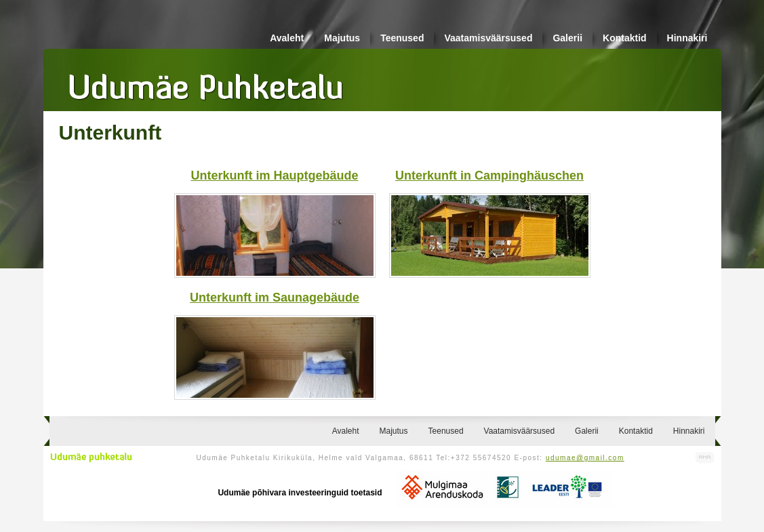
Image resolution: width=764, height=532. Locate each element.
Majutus (342, 38)
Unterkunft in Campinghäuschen (489, 176)
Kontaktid (625, 38)
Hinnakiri (687, 38)
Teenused (402, 38)
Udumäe (206, 82)
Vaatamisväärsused (488, 38)
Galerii (567, 38)
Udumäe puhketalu (91, 457)
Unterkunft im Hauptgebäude (274, 176)
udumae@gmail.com (585, 458)
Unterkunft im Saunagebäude (275, 298)
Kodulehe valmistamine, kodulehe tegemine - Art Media (705, 458)
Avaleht (287, 38)
